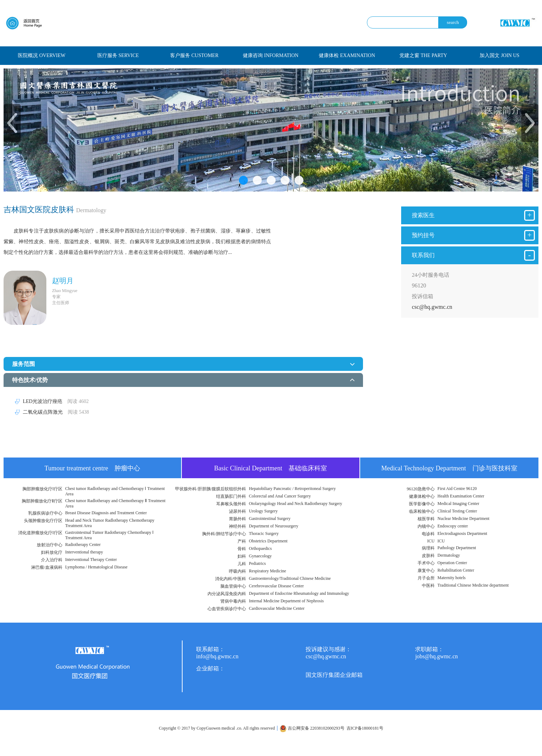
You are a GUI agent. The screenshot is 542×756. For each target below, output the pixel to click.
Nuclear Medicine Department (464, 519)
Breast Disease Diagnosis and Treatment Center (106, 513)
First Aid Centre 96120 (457, 489)
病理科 (428, 548)
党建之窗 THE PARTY (423, 55)
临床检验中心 (422, 511)
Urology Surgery (263, 511)
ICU (431, 541)
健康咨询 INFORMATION (271, 55)
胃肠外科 (237, 519)
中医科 (428, 586)
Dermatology (449, 555)
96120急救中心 (421, 489)
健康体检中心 (422, 496)
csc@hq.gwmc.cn (432, 307)
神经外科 (237, 526)
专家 (56, 297)
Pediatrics (257, 563)
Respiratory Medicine (267, 571)
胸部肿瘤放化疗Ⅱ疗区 (42, 501)
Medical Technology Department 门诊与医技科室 (449, 468)
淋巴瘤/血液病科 (47, 567)
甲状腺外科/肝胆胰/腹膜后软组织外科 (211, 489)
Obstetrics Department (268, 541)
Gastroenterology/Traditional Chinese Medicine (290, 578)
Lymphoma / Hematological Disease (96, 567)
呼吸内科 (237, 571)
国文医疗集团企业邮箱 (334, 675)
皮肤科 (428, 556)
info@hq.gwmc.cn (217, 656)
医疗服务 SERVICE (118, 55)
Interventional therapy (84, 552)
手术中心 (426, 563)
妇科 (242, 556)
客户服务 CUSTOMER (194, 55)
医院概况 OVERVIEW (42, 55)
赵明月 (63, 281)
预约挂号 (473, 235)
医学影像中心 (422, 504)
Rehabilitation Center (456, 570)
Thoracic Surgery (264, 533)
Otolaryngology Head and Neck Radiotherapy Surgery (295, 504)
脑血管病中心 (233, 586)
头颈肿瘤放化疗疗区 (43, 521)
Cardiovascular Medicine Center (277, 608)
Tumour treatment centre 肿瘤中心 (92, 468)
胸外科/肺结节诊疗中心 (224, 534)
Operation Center (452, 563)
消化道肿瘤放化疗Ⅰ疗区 (40, 533)
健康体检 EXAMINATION (347, 55)
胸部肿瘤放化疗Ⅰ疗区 (42, 489)
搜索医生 (473, 215)
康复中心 (426, 571)
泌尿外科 (237, 511)
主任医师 (61, 303)
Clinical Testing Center (457, 511)
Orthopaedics (260, 548)
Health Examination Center (461, 496)
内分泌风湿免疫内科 (227, 594)
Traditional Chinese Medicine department (473, 585)
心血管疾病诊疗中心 (227, 609)
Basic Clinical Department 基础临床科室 (271, 468)
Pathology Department (457, 548)
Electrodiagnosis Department (462, 533)
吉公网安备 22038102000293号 (312, 728)
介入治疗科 (52, 560)
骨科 (242, 549)
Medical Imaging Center (458, 504)
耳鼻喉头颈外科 (231, 504)
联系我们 (473, 255)
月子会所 (426, 578)
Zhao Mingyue (65, 291)
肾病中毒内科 (233, 601)
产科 (242, 541)
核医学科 (426, 519)
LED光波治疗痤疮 (56, 401)
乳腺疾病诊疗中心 (45, 513)
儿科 (242, 564)
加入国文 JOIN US (499, 55)
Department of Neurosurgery (273, 526)
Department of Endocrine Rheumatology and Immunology (299, 593)
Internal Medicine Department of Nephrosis (286, 601)
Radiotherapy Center (83, 545)
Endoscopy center (453, 526)
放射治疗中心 (50, 545)
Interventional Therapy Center (91, 560)
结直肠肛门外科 (231, 496)
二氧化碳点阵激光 (56, 412)
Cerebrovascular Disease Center (276, 586)
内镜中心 (426, 526)
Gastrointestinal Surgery (270, 519)
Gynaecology (260, 556)
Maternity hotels (452, 578)
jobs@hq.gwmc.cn (436, 656)
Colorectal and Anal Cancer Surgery (280, 496)
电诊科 (428, 534)
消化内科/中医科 (231, 579)
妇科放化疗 (52, 552)
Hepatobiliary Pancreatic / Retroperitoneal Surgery (292, 489)
